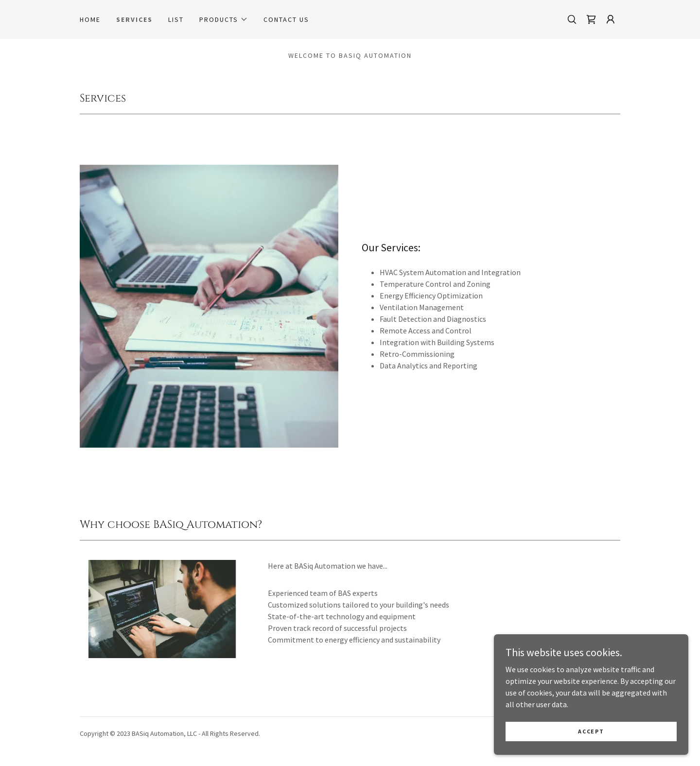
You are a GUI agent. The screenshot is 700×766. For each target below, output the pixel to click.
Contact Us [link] (286, 19)
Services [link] (134, 19)
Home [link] (90, 19)
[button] (224, 19)
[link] (591, 19)
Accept (591, 731)
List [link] (176, 19)
